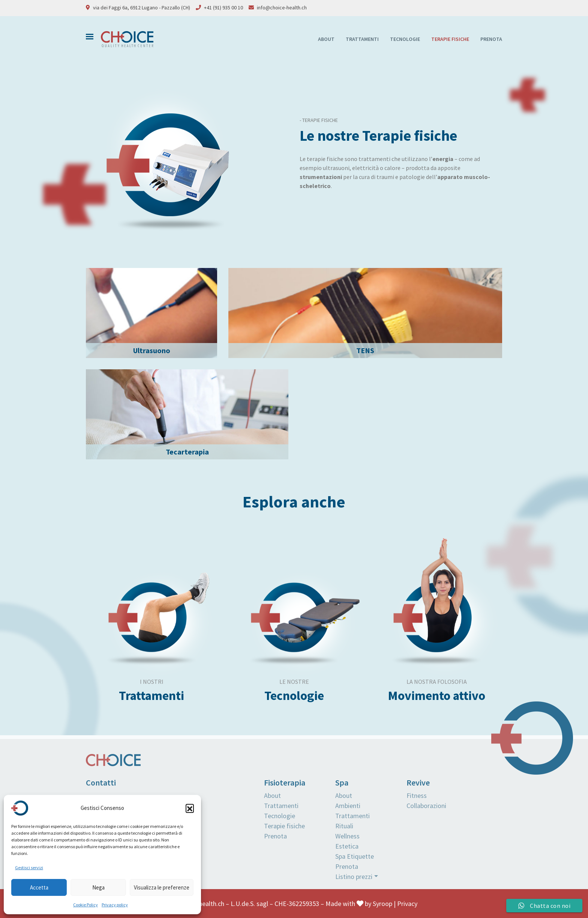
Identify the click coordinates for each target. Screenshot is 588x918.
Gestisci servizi (29, 868)
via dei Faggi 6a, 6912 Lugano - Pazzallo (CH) (142, 8)
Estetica (347, 846)
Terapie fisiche (450, 39)
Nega (98, 887)
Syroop (382, 904)
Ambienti (348, 806)
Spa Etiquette (355, 856)
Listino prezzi (354, 877)
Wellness (347, 836)
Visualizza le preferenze (162, 887)
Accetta (39, 887)
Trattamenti (362, 39)
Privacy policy (115, 905)
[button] (190, 808)
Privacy (407, 904)
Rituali (344, 826)
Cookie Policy (85, 905)
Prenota (491, 39)
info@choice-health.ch (282, 8)
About (326, 39)
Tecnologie (405, 39)
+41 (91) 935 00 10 (223, 8)
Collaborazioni (426, 806)
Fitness (417, 795)
